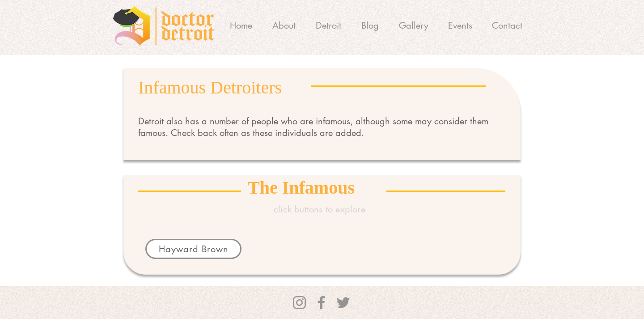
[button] (328, 25)
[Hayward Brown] (193, 249)
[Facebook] (321, 303)
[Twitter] (343, 303)
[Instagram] (299, 303)
